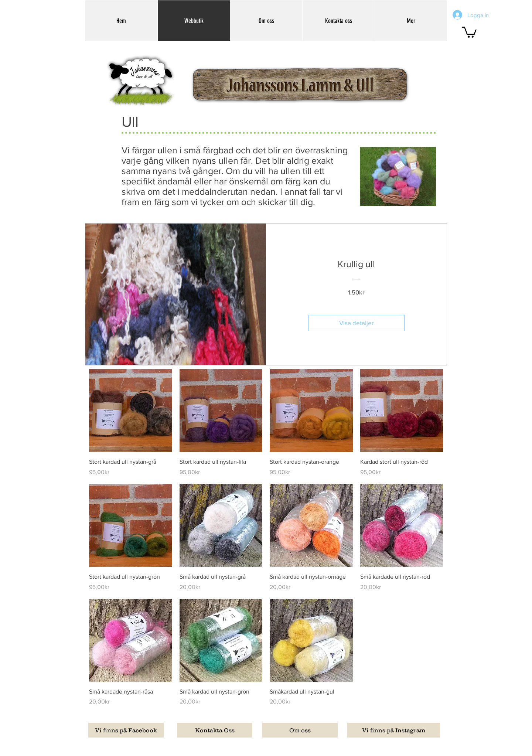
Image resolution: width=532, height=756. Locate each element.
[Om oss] (300, 730)
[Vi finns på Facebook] (126, 730)
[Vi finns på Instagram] (394, 730)
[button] (469, 32)
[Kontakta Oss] (215, 730)
